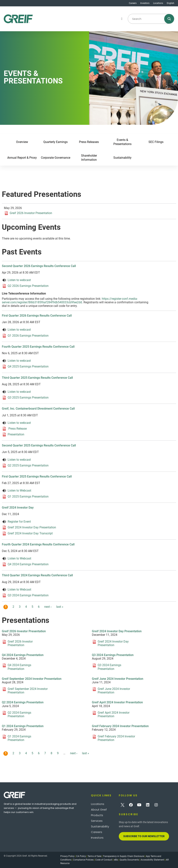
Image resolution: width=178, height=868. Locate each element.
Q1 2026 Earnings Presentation (28, 335)
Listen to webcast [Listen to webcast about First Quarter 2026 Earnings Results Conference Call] (19, 330)
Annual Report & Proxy (22, 158)
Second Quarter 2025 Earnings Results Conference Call (39, 445)
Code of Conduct (104, 860)
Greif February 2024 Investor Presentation (120, 726)
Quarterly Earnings (56, 142)
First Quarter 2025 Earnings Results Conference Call (37, 476)
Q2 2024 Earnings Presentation (23, 702)
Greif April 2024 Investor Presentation (117, 702)
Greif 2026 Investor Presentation (31, 213)
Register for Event (19, 522)
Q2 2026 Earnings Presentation (28, 286)
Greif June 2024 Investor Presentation (118, 679)
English (171, 3)
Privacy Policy (67, 856)
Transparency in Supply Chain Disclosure (124, 856)
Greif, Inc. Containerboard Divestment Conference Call (38, 409)
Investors (145, 3)
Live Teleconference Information (24, 294)
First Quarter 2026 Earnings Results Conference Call (37, 316)
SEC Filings (156, 142)
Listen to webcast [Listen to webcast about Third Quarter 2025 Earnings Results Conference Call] (19, 392)
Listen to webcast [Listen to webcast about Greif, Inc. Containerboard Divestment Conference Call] (19, 423)
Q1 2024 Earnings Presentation (23, 726)
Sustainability (122, 158)
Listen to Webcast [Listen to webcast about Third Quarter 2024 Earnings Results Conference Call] (19, 589)
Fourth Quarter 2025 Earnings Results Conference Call (38, 347)
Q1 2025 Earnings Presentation (28, 496)
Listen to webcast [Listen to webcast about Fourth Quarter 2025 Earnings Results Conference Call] (19, 361)
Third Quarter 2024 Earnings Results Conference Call (37, 575)
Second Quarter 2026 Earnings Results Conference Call (39, 266)
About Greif (99, 810)
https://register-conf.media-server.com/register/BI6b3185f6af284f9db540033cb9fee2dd (70, 300)
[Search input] (147, 19)
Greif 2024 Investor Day (18, 508)
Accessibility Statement (152, 860)
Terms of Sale (94, 856)
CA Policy (81, 856)
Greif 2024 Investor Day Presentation (32, 527)
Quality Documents (129, 860)
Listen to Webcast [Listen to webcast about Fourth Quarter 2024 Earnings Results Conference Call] (19, 558)
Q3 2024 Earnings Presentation (28, 595)
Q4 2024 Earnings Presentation (28, 564)
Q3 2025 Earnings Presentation (28, 398)
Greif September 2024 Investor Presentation (32, 679)
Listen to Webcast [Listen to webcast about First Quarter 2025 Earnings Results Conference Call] (19, 491)
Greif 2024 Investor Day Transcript (30, 533)
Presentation (16, 434)
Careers (133, 3)
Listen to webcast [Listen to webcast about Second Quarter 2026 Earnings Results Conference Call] (19, 280)
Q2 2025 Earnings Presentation (28, 465)
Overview (22, 142)
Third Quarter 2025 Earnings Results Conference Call (37, 378)
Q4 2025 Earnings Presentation (28, 366)
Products (97, 815)
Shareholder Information (89, 158)
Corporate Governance (56, 158)
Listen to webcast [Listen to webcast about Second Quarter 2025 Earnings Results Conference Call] (19, 459)
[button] (122, 19)
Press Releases (89, 142)
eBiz (116, 860)
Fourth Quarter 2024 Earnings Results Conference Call (38, 544)
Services (97, 821)
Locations (158, 3)
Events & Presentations (123, 142)
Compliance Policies (83, 860)
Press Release (17, 429)
